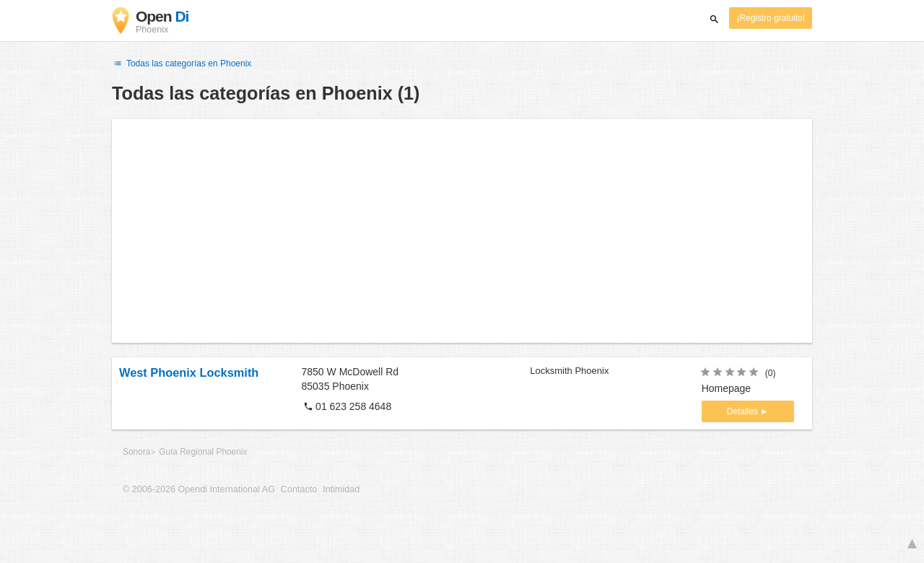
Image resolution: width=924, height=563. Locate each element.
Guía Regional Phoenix (203, 452)
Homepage (727, 388)
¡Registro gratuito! (771, 18)
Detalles (744, 411)
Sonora (136, 452)
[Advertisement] (462, 231)
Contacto (299, 489)
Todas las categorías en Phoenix (182, 64)
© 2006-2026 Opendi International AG (199, 489)
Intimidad (341, 489)
